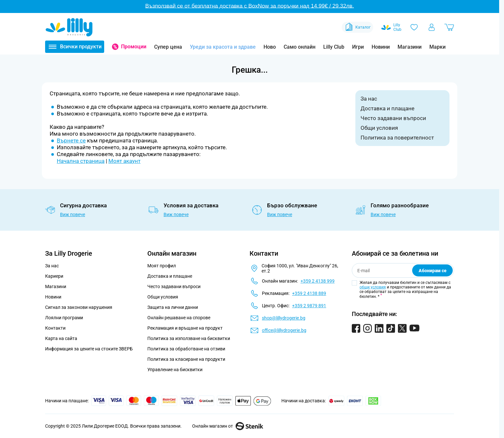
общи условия (373, 287)
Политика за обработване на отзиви (186, 349)
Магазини (410, 47)
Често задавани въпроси (393, 118)
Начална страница (81, 161)
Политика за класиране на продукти (186, 359)
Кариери (54, 276)
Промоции (134, 47)
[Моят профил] (432, 27)
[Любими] (414, 27)
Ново (270, 47)
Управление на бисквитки (175, 370)
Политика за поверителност (397, 138)
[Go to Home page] (69, 27)
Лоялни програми (64, 318)
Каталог (357, 27)
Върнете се (71, 140)
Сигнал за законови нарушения (79, 307)
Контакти (55, 328)
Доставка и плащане (387, 108)
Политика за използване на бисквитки (189, 338)
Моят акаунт (124, 161)
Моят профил (162, 266)
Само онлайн (300, 47)
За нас (369, 99)
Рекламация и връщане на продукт (185, 328)
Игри (358, 47)
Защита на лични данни (173, 307)
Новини (381, 47)
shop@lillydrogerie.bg (284, 318)
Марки (437, 47)
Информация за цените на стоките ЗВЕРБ (89, 349)
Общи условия (379, 128)
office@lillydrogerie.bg (284, 330)
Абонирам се (433, 271)
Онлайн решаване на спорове (179, 318)
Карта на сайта (61, 338)
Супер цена (168, 47)
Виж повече (73, 214)
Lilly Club (334, 47)
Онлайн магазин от (228, 426)
